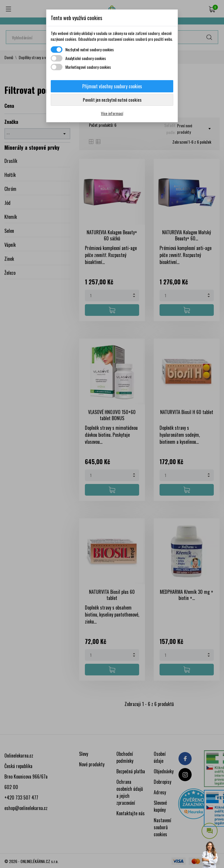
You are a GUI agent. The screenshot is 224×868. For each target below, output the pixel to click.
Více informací (112, 113)
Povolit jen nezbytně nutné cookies (112, 100)
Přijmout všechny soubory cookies (112, 86)
